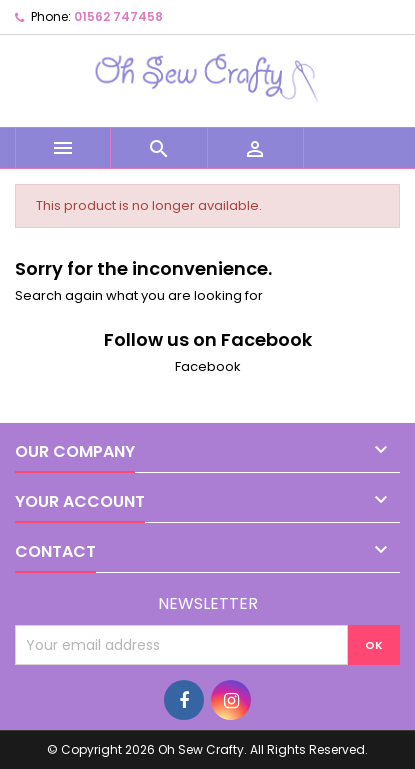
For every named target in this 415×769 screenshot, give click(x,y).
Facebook (208, 366)
